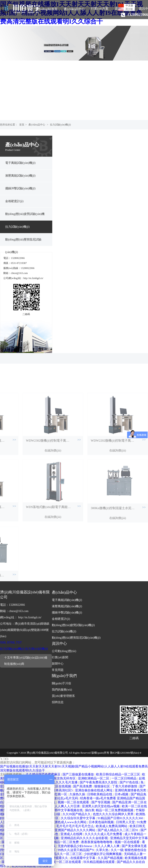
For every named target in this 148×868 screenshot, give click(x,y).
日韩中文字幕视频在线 (68, 810)
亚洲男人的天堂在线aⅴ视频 (101, 806)
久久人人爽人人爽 (107, 846)
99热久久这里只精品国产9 (76, 850)
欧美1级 (55, 814)
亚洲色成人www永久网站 (69, 822)
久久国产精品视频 (111, 858)
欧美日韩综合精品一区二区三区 (119, 774)
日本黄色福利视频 (102, 822)
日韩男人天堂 (126, 822)
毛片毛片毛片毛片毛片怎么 (75, 826)
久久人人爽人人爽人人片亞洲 (60, 806)
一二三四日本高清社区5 (57, 790)
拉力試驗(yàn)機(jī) (60, 125)
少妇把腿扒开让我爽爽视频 (103, 854)
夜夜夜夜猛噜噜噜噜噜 (97, 842)
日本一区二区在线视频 (56, 786)
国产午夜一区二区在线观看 (63, 862)
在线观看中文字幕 (83, 858)
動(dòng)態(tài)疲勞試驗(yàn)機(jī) (25, 216)
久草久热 (103, 850)
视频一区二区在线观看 (74, 802)
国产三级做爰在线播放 (79, 774)
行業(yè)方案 (100, 9)
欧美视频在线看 (136, 858)
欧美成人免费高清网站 (112, 826)
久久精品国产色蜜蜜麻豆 (44, 774)
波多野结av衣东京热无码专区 (56, 778)
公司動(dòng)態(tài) (64, 651)
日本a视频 (122, 794)
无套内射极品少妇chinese (75, 846)
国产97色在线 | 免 (132, 782)
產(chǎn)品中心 (74, 9)
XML (3, 643)
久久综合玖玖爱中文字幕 (78, 818)
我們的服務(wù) (62, 690)
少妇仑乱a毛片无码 (65, 798)
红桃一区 (61, 794)
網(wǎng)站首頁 (47, 9)
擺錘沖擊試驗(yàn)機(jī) (20, 188)
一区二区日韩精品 (124, 778)
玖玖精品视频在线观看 (100, 862)
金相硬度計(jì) (14, 201)
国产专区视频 (101, 802)
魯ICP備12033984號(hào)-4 (126, 753)
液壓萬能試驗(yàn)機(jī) (20, 176)
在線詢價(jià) (53, 488)
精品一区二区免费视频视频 (115, 810)
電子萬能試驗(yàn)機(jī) (20, 163)
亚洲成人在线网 (72, 834)
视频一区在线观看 (128, 842)
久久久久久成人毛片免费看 (104, 834)
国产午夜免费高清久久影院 (99, 782)
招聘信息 (58, 702)
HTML (11, 643)
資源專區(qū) (124, 9)
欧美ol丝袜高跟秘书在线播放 (32, 866)
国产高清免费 (83, 786)
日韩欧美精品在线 (100, 794)
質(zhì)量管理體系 (63, 696)
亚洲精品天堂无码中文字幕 (129, 838)
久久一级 (117, 850)
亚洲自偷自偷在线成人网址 (94, 790)
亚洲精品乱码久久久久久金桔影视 (85, 838)
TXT (19, 643)
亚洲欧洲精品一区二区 (94, 778)
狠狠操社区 (103, 786)
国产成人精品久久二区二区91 (118, 830)
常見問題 (58, 670)
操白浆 (90, 810)
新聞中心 (58, 664)
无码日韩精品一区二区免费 (60, 842)
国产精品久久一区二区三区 (64, 854)
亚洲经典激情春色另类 (131, 790)
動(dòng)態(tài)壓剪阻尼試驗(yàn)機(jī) (23, 242)
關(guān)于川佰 (62, 683)
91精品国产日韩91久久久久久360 (121, 818)
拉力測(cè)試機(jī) (36, 649)
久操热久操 (78, 794)
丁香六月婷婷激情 (125, 786)
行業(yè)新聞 (60, 657)
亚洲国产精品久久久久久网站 (75, 830)
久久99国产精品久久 (77, 814)
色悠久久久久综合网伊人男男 (114, 814)
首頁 (22, 125)
